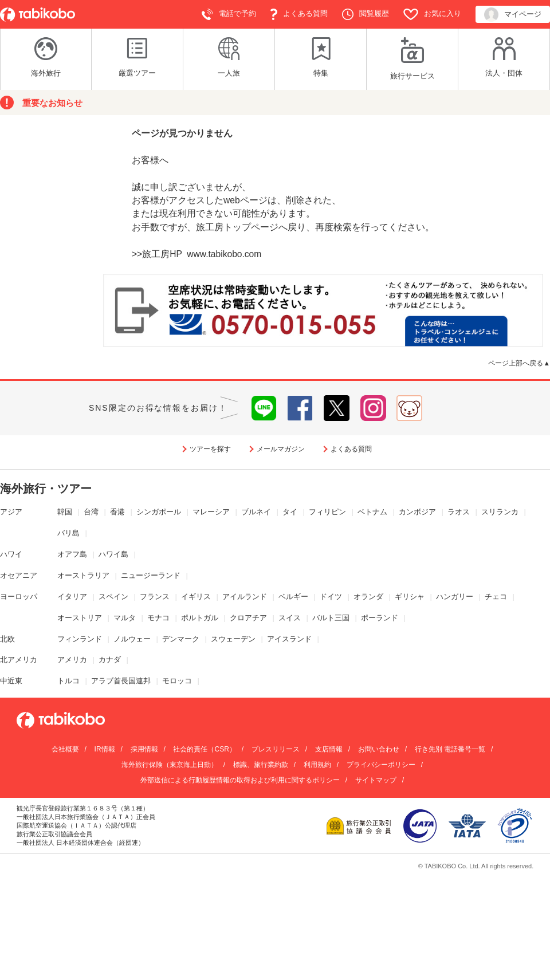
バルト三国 (331, 618)
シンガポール (159, 512)
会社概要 (65, 749)
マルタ (125, 618)
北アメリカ (19, 660)
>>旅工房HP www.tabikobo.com (197, 254)
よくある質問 (299, 14)
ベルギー (293, 597)
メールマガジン (281, 449)
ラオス (459, 512)
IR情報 (105, 749)
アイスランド (289, 639)
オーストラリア (83, 575)
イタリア (72, 597)
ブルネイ (256, 512)
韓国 (65, 512)
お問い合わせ (379, 749)
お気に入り (432, 14)
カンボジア (417, 512)
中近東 (11, 681)
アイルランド (245, 597)
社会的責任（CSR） (204, 749)
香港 (117, 512)
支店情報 (329, 749)
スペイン (113, 597)
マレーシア (211, 512)
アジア (11, 512)
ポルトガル (200, 618)
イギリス (196, 597)
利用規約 (317, 765)
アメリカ (72, 660)
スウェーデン (233, 639)
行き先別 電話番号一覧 (450, 749)
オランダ (368, 597)
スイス (290, 618)
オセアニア (19, 575)
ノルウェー (132, 639)
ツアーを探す (210, 449)
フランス (155, 597)
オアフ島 (72, 554)
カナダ (110, 660)
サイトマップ (376, 780)
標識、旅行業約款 (261, 765)
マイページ (513, 15)
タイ (290, 512)
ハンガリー (455, 597)
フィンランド (80, 639)
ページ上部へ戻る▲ (519, 363)
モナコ (158, 618)
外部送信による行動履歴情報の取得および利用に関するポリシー (240, 780)
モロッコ (177, 681)
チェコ (496, 597)
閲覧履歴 (366, 14)
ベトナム (372, 512)
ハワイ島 (113, 554)
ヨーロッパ (19, 597)
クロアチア (248, 618)
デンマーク (181, 639)
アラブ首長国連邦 (121, 681)
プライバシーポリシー (381, 765)
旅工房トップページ (237, 227)
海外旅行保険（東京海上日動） (170, 765)
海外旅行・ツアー (46, 489)
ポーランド (380, 618)
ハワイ (11, 554)
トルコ (68, 681)
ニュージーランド (151, 575)
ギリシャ (410, 597)
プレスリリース (276, 749)
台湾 (91, 512)
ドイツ (331, 597)
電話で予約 (229, 14)
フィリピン (327, 512)
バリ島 (68, 533)
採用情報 (144, 749)
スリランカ (500, 512)
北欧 (7, 639)
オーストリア (80, 618)
